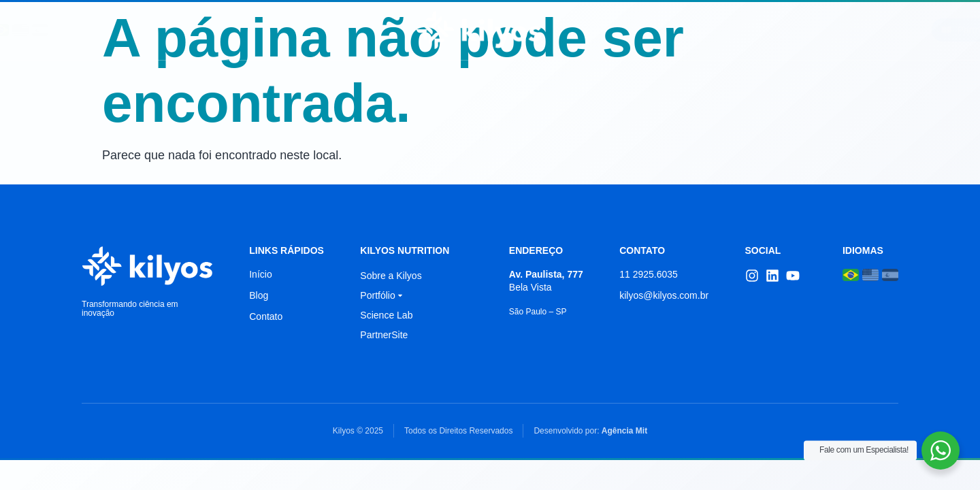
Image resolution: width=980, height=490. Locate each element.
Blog (701, 30)
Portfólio (633, 30)
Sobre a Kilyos (391, 276)
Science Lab (320, 30)
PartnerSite (384, 335)
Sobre (243, 30)
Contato (764, 30)
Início (182, 30)
